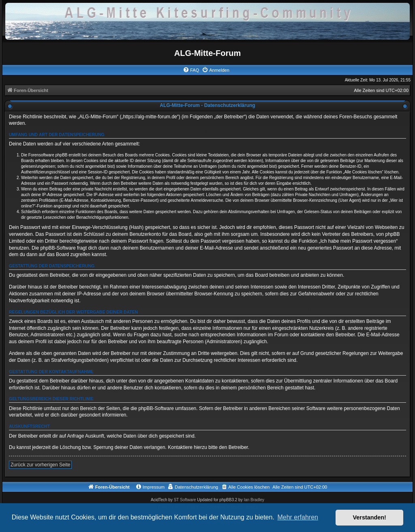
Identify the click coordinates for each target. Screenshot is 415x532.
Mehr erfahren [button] (298, 517)
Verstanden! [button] (370, 517)
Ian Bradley (254, 500)
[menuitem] (191, 70)
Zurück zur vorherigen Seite (40, 465)
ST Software (185, 500)
